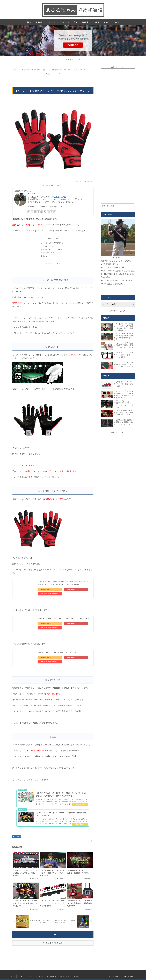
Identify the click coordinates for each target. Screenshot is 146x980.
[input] (118, 206)
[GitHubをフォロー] (48, 212)
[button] (133, 206)
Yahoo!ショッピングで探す (49, 594)
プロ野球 (61, 976)
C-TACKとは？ (48, 246)
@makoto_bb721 (59, 197)
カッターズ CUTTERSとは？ (54, 243)
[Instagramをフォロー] (35, 212)
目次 (50, 238)
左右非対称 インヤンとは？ (53, 250)
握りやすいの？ (48, 253)
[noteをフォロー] (42, 212)
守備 (47, 976)
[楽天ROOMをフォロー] (45, 212)
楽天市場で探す (72, 589)
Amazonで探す (46, 589)
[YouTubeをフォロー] (39, 212)
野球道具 (20, 976)
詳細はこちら (73, 45)
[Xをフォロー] (32, 212)
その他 (76, 976)
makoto (31, 194)
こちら (118, 284)
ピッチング (29, 976)
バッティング (39, 976)
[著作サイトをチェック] (29, 212)
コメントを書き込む (53, 943)
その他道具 (17, 836)
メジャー (69, 976)
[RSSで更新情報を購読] (55, 212)
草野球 (13, 976)
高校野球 (53, 976)
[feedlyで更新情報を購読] (52, 212)
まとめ (45, 256)
